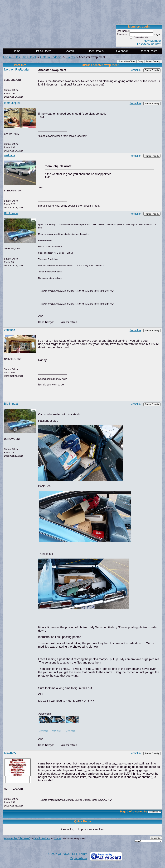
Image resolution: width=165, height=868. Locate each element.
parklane (10, 155)
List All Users (43, 51)
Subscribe (156, 838)
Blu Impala (11, 213)
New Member (152, 41)
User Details (96, 51)
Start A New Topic (127, 61)
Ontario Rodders (51, 57)
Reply (141, 61)
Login (157, 34)
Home (17, 51)
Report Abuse (79, 858)
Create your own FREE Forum (68, 854)
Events (70, 57)
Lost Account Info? (149, 44)
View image (43, 731)
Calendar (122, 51)
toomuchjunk (12, 103)
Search (69, 51)
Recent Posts (148, 51)
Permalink (135, 70)
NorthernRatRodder (17, 70)
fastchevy (10, 753)
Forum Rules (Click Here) (20, 57)
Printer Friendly (153, 61)
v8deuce (10, 330)
